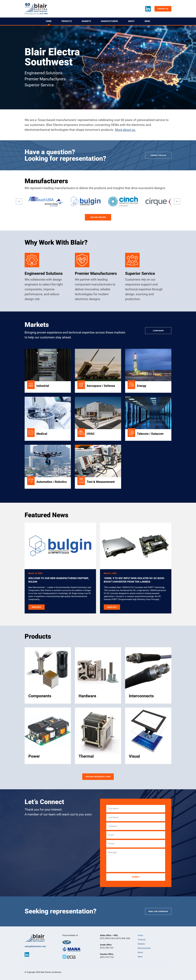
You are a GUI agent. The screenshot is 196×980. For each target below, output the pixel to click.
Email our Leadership (158, 911)
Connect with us (158, 155)
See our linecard (98, 217)
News (147, 21)
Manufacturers (109, 21)
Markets (86, 21)
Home (49, 21)
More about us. (125, 130)
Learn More (158, 331)
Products (67, 21)
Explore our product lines (98, 777)
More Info (36, 607)
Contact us (163, 9)
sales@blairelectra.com (35, 946)
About (131, 21)
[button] (19, 201)
